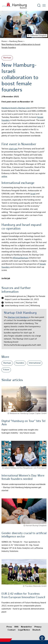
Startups (7, 58)
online (4, 177)
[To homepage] (14, 5)
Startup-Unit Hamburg (18, 317)
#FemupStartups (20, 258)
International (35, 363)
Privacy (38, 627)
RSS (16, 627)
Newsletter (26, 627)
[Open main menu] (44, 5)
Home (4, 41)
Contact (12, 630)
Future (6, 370)
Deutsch (36, 630)
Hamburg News (16, 41)
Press (9, 627)
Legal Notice (24, 630)
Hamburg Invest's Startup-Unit (16, 108)
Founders (20, 363)
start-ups (13, 149)
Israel (33, 194)
